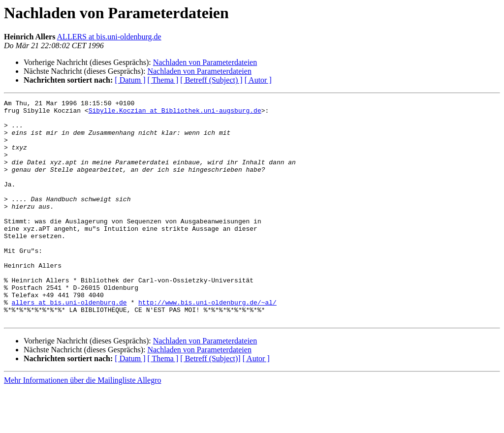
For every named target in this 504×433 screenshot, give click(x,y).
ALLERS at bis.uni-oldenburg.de (109, 37)
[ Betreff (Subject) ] (211, 80)
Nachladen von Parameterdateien (205, 62)
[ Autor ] (258, 80)
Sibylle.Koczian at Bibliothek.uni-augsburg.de (175, 113)
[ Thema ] (163, 80)
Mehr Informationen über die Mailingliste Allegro (82, 424)
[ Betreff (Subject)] (210, 403)
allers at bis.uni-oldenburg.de (69, 343)
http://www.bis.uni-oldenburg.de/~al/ (207, 343)
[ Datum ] (130, 80)
